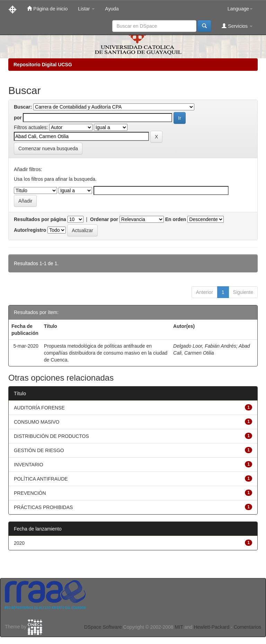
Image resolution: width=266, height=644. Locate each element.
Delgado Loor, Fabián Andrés (205, 346)
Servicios (237, 26)
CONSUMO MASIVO (37, 422)
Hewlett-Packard (211, 627)
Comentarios (247, 627)
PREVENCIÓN (30, 493)
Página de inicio (47, 9)
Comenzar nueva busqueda (48, 149)
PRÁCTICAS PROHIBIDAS (43, 507)
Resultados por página (40, 219)
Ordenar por (104, 219)
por (18, 118)
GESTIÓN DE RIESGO (39, 450)
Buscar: (23, 107)
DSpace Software (103, 627)
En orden (176, 219)
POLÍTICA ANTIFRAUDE (41, 479)
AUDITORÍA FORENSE (39, 408)
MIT (179, 627)
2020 (19, 543)
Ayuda (112, 9)
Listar (86, 9)
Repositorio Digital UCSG (43, 65)
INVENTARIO (29, 465)
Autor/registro (30, 230)
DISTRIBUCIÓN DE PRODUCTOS (51, 436)
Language (240, 9)
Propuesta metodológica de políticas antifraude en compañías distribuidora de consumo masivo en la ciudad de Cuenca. (106, 353)
